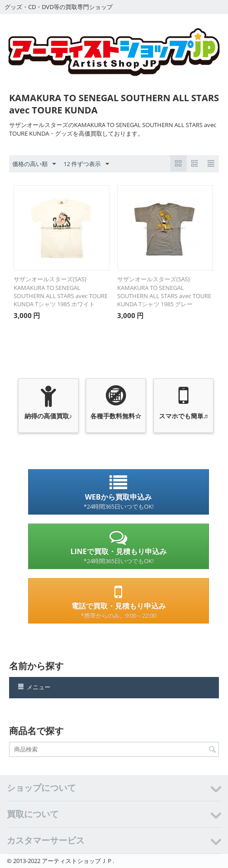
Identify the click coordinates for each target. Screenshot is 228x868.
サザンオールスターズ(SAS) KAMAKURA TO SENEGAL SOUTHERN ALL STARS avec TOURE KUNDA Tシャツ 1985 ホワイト (61, 292)
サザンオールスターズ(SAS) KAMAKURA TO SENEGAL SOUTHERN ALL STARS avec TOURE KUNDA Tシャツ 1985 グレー (164, 292)
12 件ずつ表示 (86, 164)
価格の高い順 (34, 164)
